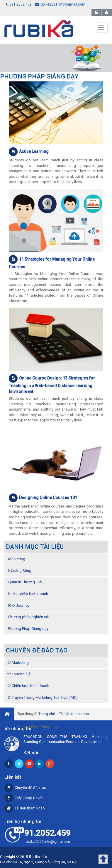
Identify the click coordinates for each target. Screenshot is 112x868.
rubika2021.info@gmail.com (60, 4)
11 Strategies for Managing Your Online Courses (52, 262)
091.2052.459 (19, 4)
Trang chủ (47, 714)
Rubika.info (38, 857)
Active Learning (29, 152)
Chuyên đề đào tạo (25, 788)
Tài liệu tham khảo (74, 714)
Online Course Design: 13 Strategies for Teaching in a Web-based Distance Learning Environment (52, 384)
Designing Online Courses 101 (43, 498)
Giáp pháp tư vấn (24, 798)
